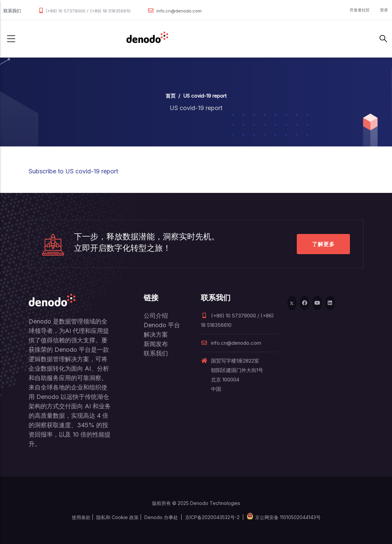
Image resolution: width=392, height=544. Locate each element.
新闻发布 (156, 344)
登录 (384, 10)
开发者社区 (360, 10)
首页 (171, 96)
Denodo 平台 (162, 325)
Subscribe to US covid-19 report (73, 171)
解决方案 (156, 334)
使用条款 (81, 517)
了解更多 (323, 244)
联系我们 (156, 353)
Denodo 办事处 (161, 517)
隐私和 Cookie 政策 (117, 517)
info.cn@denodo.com (179, 11)
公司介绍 (156, 316)
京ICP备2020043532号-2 (212, 517)
